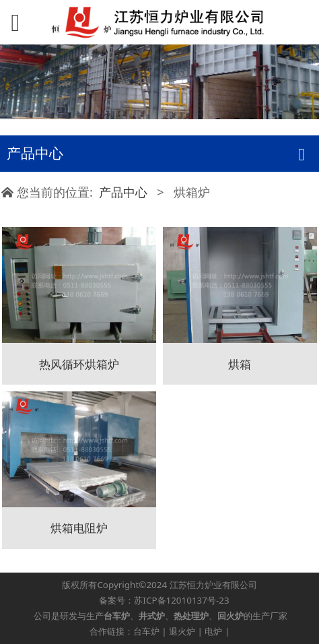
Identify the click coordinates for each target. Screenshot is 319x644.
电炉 (213, 631)
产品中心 (123, 192)
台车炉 (146, 631)
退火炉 (182, 631)
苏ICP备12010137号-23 (181, 600)
